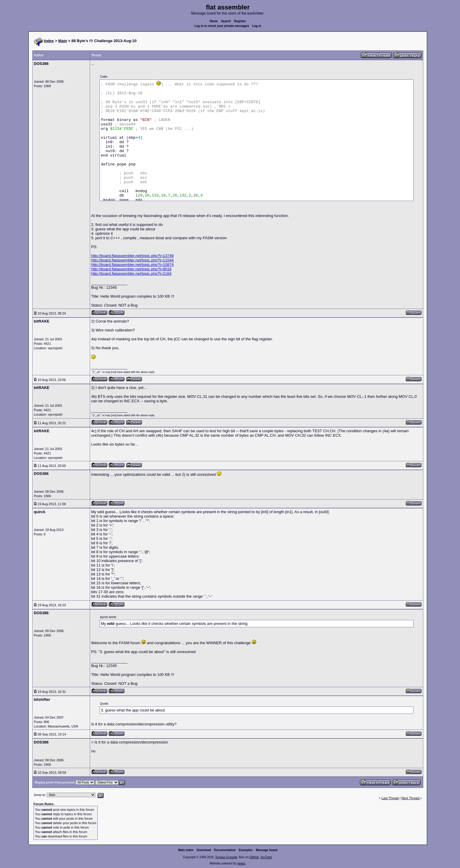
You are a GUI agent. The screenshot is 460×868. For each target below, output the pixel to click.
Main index (186, 850)
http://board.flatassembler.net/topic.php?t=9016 (131, 269)
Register (240, 21)
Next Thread (411, 798)
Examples (246, 850)
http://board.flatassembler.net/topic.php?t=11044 (133, 260)
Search (226, 21)
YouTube (266, 857)
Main (63, 41)
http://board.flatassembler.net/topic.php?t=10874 (133, 265)
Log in (257, 26)
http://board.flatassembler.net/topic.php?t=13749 (133, 256)
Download (204, 850)
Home (214, 21)
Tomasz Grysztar (226, 857)
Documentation (225, 850)
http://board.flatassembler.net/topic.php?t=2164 (131, 273)
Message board (267, 850)
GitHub (254, 857)
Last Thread (390, 798)
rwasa (241, 863)
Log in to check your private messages (222, 26)
